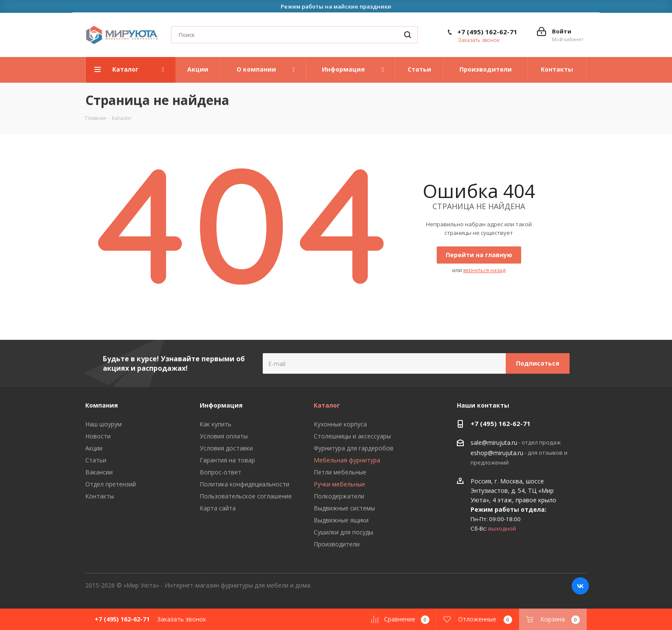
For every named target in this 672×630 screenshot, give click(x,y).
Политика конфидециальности (244, 484)
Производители (337, 544)
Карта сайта (218, 508)
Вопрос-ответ (220, 472)
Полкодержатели (339, 496)
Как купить (216, 424)
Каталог (327, 405)
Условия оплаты (224, 436)
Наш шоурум (103, 424)
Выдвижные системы (344, 508)
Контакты (100, 496)
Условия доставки (226, 448)
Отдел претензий (111, 484)
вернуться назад (484, 270)
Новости (98, 436)
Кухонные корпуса (340, 424)
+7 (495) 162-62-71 (487, 32)
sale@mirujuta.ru (494, 443)
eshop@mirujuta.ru (497, 453)
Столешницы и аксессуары (352, 436)
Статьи (96, 460)
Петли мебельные (340, 472)
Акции (94, 448)
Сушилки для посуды (343, 532)
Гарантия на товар (227, 460)
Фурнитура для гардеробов (354, 448)
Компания (102, 405)
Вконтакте (580, 586)
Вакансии (99, 472)
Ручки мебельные (339, 484)
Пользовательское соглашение (246, 496)
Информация (221, 405)
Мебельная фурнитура (347, 460)
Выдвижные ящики (341, 520)
